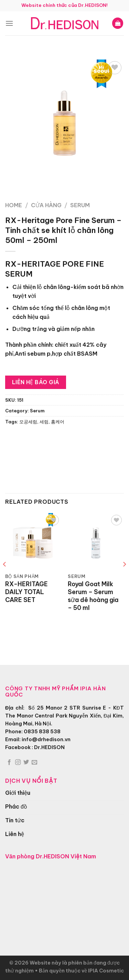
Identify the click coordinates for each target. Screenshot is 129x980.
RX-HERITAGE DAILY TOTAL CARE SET (26, 592)
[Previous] (5, 578)
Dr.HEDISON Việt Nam (66, 856)
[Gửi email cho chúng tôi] (34, 762)
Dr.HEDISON (49, 747)
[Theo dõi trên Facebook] (9, 762)
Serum (80, 205)
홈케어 (58, 422)
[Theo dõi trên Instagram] (18, 762)
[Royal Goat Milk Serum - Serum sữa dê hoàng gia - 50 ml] (96, 541)
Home (14, 205)
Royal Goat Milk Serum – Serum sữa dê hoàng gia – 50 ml (93, 596)
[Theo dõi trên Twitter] (26, 762)
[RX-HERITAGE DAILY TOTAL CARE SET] (33, 541)
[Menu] (9, 23)
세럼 (44, 422)
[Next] (124, 578)
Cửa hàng (46, 205)
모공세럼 (28, 422)
